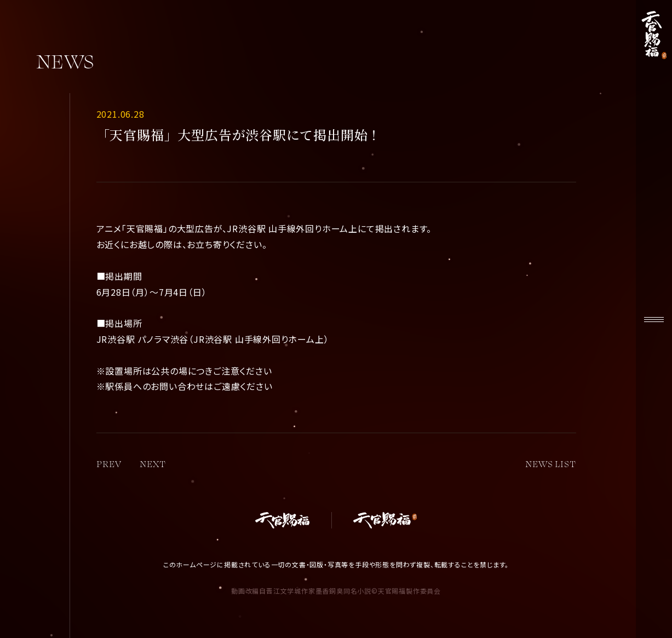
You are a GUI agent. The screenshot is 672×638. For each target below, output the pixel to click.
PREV (109, 464)
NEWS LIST (550, 464)
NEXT (153, 464)
